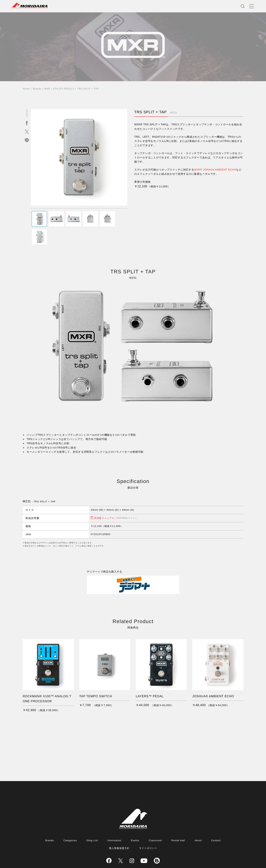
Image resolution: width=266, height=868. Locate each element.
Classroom (155, 823)
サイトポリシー (148, 831)
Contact (216, 823)
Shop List (92, 823)
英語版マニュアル (116, 500)
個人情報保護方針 (119, 831)
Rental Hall (178, 823)
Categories (70, 823)
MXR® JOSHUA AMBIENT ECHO (215, 170)
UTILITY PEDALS (64, 89)
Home (26, 89)
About (198, 823)
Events (135, 823)
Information (115, 823)
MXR (47, 89)
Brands (37, 89)
